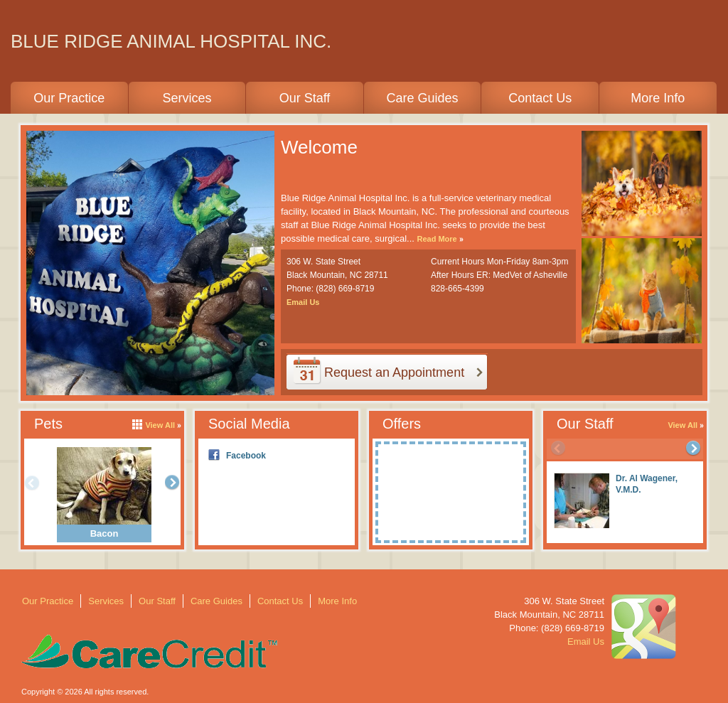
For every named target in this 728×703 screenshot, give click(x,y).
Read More (437, 239)
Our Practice (69, 98)
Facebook (246, 456)
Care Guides (423, 98)
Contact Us (540, 98)
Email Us (303, 302)
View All (682, 425)
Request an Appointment (394, 372)
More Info (658, 98)
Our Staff (305, 98)
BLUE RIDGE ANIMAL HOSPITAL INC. (171, 41)
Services (187, 98)
